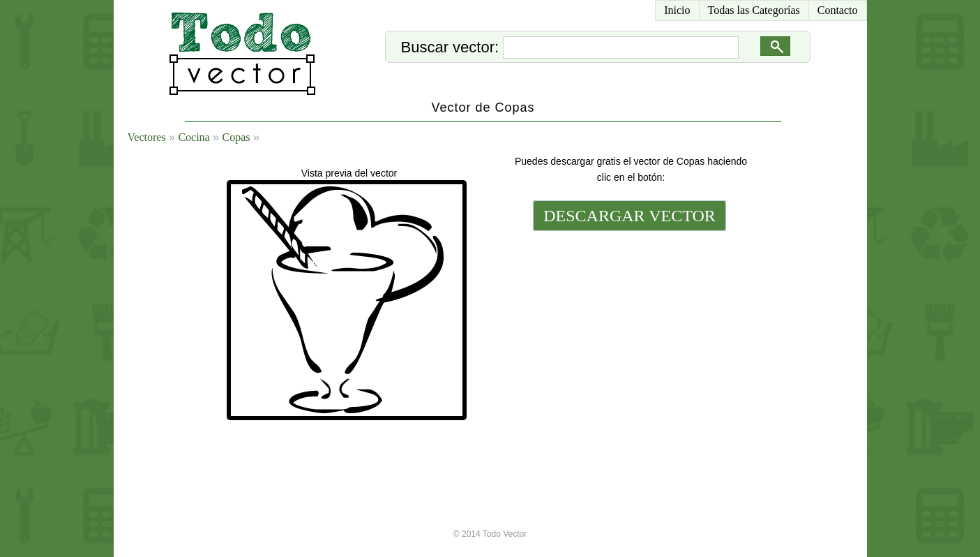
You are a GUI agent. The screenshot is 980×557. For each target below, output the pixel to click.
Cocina (194, 137)
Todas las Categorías (754, 10)
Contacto (838, 10)
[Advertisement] (628, 329)
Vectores (147, 137)
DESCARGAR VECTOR (630, 216)
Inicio (677, 10)
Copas (236, 137)
